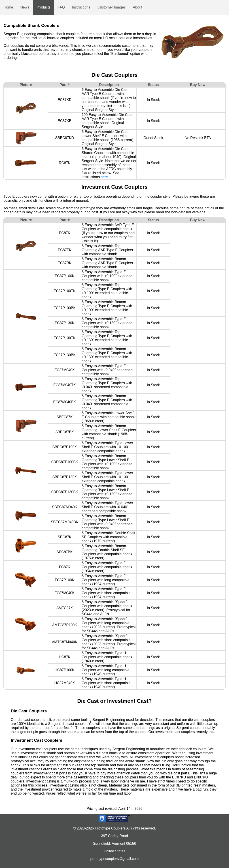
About (138, 7)
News (25, 7)
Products (43, 7)
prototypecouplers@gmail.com (114, 859)
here (104, 177)
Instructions (81, 7)
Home (8, 7)
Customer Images (112, 7)
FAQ (61, 7)
